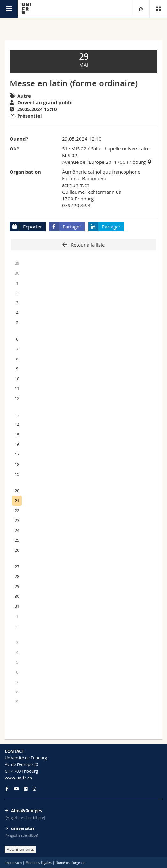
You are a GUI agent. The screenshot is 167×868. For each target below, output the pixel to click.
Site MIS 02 (74, 148)
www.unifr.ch (18, 778)
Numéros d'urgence (70, 863)
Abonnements (20, 849)
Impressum (13, 863)
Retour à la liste (87, 245)
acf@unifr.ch (76, 185)
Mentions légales (39, 863)
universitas (23, 828)
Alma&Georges (27, 811)
